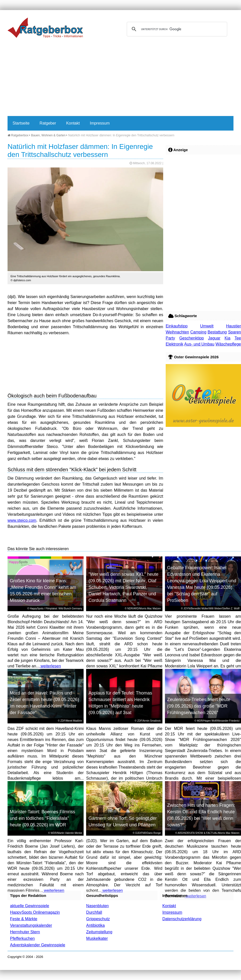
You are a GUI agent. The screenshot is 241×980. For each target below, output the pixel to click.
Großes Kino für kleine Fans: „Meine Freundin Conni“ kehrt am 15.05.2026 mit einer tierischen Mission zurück (43, 591)
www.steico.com (22, 520)
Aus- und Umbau (199, 344)
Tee (238, 338)
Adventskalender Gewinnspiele (38, 945)
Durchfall (94, 912)
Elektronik (174, 344)
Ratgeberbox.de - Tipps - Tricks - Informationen (45, 28)
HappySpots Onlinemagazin (35, 912)
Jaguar (214, 338)
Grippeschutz (98, 919)
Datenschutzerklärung (182, 919)
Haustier (233, 326)
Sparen (234, 332)
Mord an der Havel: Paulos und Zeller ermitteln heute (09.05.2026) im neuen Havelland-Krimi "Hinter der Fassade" (44, 703)
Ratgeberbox (18, 135)
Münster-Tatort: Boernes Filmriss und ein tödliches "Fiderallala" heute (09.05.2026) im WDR (42, 818)
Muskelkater (97, 938)
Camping (198, 332)
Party (170, 338)
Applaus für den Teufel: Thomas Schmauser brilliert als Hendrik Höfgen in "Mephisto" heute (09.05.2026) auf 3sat (120, 703)
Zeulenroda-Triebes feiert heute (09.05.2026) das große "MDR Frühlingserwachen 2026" (199, 706)
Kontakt (73, 123)
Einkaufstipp (177, 326)
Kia (228, 338)
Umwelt (207, 326)
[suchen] (176, 29)
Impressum (100, 123)
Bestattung (217, 332)
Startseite (21, 123)
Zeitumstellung (99, 932)
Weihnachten (177, 332)
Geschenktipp (192, 338)
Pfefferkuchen (22, 938)
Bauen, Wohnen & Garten (48, 135)
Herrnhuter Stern (25, 932)
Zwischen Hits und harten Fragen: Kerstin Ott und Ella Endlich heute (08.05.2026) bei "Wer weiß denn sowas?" (201, 815)
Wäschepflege (228, 344)
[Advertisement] (106, 78)
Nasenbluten (97, 906)
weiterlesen (50, 666)
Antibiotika (95, 925)
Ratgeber (48, 123)
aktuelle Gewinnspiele (30, 906)
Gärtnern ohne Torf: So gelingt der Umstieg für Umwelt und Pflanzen (123, 822)
